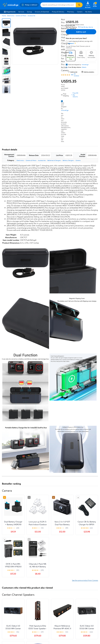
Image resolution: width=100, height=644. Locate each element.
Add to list (73, 72)
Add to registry (88, 72)
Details (84, 67)
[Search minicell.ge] (58, 5)
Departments (10, 12)
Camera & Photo (21, 16)
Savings (30, 12)
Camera (78, 160)
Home (4, 16)
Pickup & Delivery (58, 12)
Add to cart (81, 32)
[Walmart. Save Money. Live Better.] (10, 5)
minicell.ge (65, 110)
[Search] (79, 5)
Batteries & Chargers (54, 160)
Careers (80, 12)
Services (21, 12)
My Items (89, 12)
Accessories (31, 16)
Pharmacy (71, 12)
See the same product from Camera (85, 580)
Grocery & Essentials (42, 12)
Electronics (11, 16)
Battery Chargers (68, 160)
